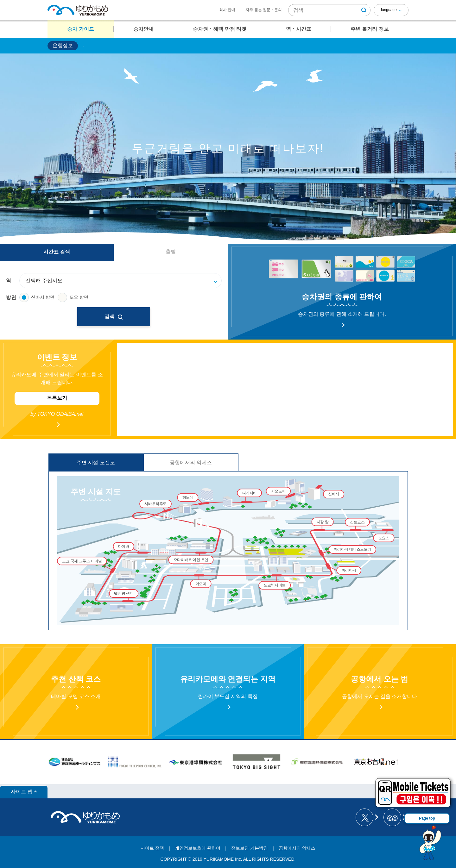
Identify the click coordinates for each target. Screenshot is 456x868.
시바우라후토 (155, 504)
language (389, 10)
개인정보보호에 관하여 (198, 848)
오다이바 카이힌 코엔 (191, 560)
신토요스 (357, 522)
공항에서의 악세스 (191, 462)
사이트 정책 (152, 848)
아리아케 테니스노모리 (352, 550)
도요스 (384, 538)
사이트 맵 (22, 792)
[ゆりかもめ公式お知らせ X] (367, 817)
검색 (114, 317)
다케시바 (250, 493)
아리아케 (349, 570)
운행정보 (63, 45)
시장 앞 (323, 522)
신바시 (334, 494)
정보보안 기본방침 (250, 848)
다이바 (124, 546)
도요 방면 (73, 297)
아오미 (201, 584)
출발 (171, 252)
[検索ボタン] (364, 10)
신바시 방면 (37, 297)
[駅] (124, 281)
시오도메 (278, 491)
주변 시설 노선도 (96, 462)
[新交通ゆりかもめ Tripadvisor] (394, 817)
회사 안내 (227, 10)
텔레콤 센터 (124, 593)
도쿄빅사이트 (275, 585)
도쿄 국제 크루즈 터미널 (82, 561)
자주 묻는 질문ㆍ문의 (264, 10)
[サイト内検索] (329, 10)
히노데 (188, 498)
